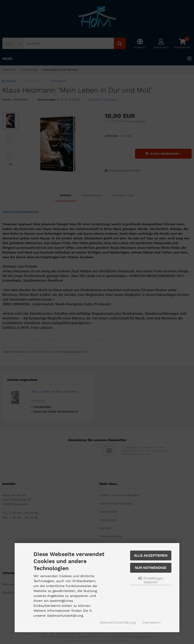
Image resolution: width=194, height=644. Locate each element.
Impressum (152, 622)
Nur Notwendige (151, 568)
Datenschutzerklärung (118, 622)
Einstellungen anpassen (151, 580)
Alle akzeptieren (151, 555)
